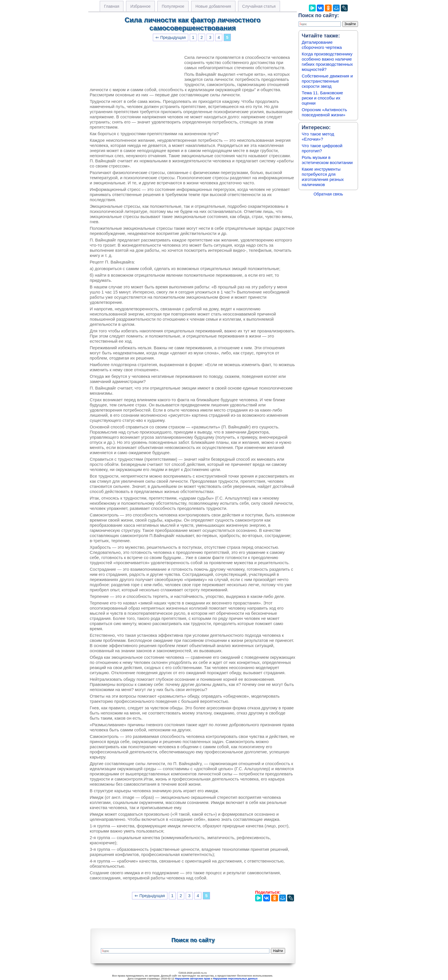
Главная (112, 6)
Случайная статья (259, 6)
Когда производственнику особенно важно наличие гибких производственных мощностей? (327, 62)
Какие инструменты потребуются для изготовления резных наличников (323, 177)
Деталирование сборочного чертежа (322, 45)
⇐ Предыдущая (171, 37)
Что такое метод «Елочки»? (318, 136)
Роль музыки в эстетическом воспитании (327, 160)
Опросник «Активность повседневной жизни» (324, 112)
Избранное (140, 6)
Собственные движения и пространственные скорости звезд (327, 81)
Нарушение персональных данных (235, 979)
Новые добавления (213, 6)
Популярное (173, 6)
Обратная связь (328, 194)
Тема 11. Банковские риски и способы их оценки (322, 98)
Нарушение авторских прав (192, 979)
